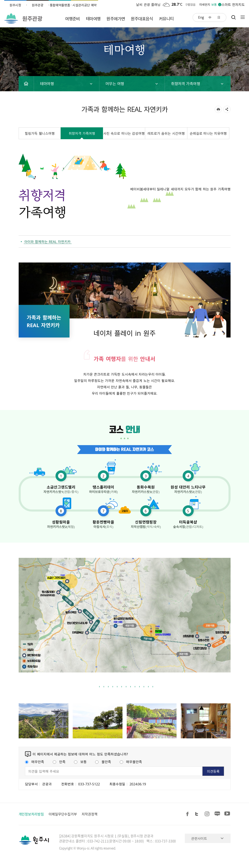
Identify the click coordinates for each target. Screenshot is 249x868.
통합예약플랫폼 (60, 5)
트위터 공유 (198, 814)
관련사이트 (199, 838)
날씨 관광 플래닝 (148, 4)
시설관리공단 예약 (85, 5)
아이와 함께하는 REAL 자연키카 (47, 242)
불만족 (103, 762)
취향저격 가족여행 (82, 133)
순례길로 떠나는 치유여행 (208, 133)
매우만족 (35, 762)
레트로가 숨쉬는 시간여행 (166, 133)
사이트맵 (242, 17)
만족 (59, 762)
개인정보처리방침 (31, 814)
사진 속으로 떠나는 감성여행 (124, 133)
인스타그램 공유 (208, 814)
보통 (80, 762)
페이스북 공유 (188, 814)
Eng (201, 17)
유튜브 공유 (227, 814)
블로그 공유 (217, 814)
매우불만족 (131, 762)
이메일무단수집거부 (63, 814)
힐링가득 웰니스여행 (40, 133)
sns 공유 (227, 109)
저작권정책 (90, 814)
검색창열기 (233, 17)
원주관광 (38, 5)
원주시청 (15, 5)
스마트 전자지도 (233, 4)
